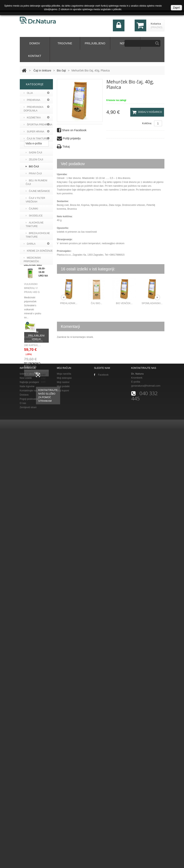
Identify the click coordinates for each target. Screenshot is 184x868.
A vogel (31, 285)
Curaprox (33, 313)
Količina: (147, 123)
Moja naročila (64, 812)
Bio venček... (124, 303)
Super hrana (34, 132)
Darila (30, 244)
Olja (28, 93)
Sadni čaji (34, 153)
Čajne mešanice (38, 191)
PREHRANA (32, 100)
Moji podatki (63, 825)
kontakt (35, 56)
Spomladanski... (152, 303)
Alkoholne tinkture (35, 224)
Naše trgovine (27, 825)
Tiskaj (63, 147)
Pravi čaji (34, 174)
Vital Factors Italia (35, 361)
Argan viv (33, 292)
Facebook (101, 813)
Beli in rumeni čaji (37, 182)
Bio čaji (61, 70)
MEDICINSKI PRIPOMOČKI (32, 260)
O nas (23, 842)
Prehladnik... (69, 303)
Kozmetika (32, 118)
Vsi (36, 700)
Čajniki (32, 209)
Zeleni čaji (34, 160)
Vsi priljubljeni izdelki (36, 616)
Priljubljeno (95, 43)
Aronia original (37, 299)
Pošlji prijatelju (69, 138)
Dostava (24, 833)
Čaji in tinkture (42, 70)
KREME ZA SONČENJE (38, 251)
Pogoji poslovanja (29, 837)
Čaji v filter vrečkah (35, 200)
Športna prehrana (38, 125)
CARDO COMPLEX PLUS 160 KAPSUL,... (33, 668)
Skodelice (34, 216)
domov (35, 43)
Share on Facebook (72, 130)
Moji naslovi (63, 821)
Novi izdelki (26, 816)
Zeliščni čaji (36, 146)
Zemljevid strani (28, 846)
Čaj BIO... (97, 303)
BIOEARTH (32, 352)
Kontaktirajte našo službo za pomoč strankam (48, 781)
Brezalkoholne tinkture (38, 235)
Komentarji (71, 326)
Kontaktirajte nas (29, 829)
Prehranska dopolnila (34, 109)
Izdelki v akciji (27, 812)
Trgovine (65, 43)
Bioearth (32, 306)
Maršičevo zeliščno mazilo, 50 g (32, 511)
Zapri (176, 8)
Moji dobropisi (64, 816)
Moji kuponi (63, 829)
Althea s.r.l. (34, 345)
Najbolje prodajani (29, 821)
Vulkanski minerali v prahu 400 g (32, 568)
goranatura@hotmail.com (146, 824)
